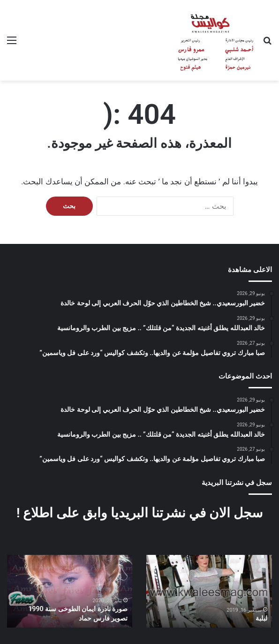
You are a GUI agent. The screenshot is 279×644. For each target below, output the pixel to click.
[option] (209, 591)
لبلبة (261, 618)
